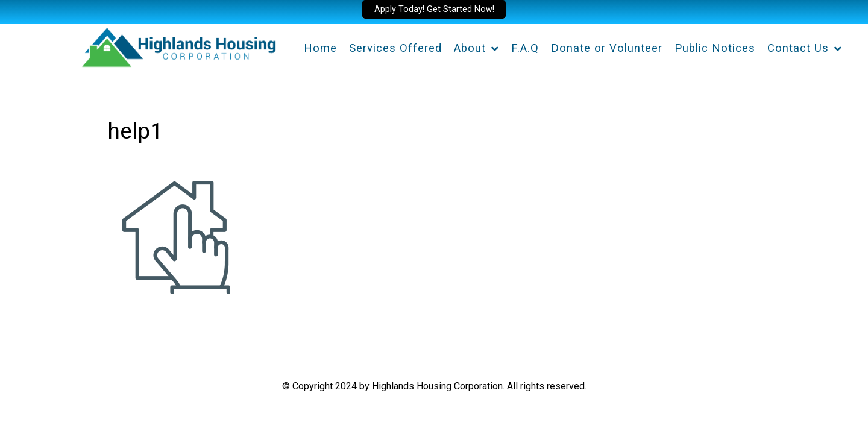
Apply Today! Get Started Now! (434, 9)
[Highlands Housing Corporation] (178, 45)
